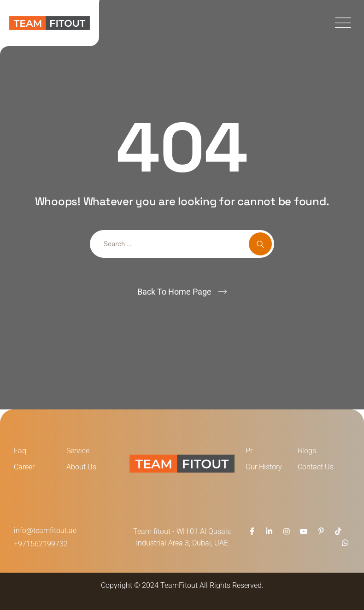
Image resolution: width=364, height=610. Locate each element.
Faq (20, 451)
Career (24, 467)
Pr (249, 451)
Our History (264, 467)
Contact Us (316, 467)
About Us (81, 467)
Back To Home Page (174, 292)
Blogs (307, 451)
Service (78, 451)
